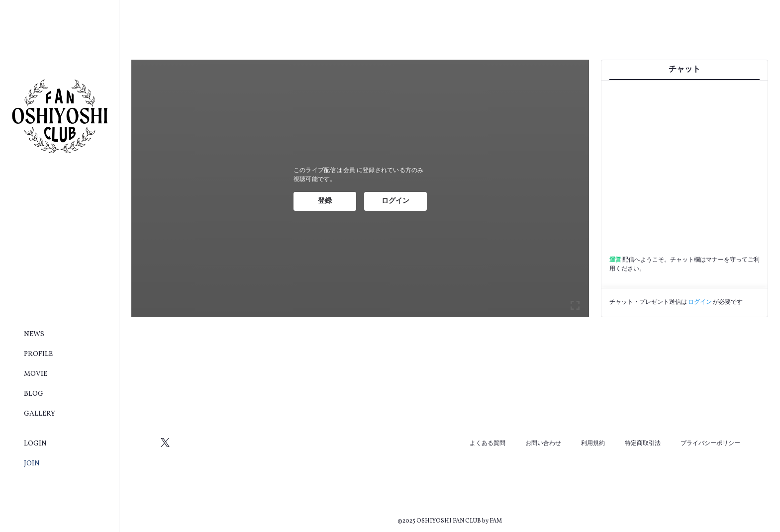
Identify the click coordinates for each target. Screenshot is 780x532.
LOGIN (35, 444)
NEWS (34, 334)
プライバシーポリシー (710, 443)
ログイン (395, 201)
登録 (325, 201)
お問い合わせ (543, 443)
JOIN (32, 464)
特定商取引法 (643, 443)
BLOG (34, 394)
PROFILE (38, 354)
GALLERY (40, 414)
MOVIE (36, 374)
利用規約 (593, 443)
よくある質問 (487, 443)
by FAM (492, 521)
